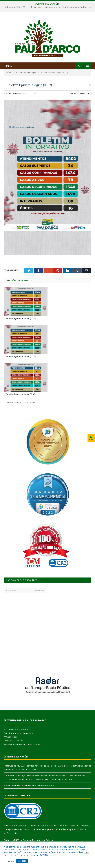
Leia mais (9, 861)
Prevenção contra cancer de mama (20, 785)
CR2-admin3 (13, 93)
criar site (22, 825)
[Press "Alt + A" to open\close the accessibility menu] (91, 438)
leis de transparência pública (72, 829)
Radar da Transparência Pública (38, 840)
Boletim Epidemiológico (80, 93)
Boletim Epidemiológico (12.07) (21, 356)
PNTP (17, 840)
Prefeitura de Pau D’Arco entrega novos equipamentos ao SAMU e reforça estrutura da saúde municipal (48, 7)
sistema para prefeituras (41, 825)
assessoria (75, 825)
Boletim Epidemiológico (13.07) (21, 318)
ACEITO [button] (22, 861)
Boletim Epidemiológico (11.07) (21, 394)
